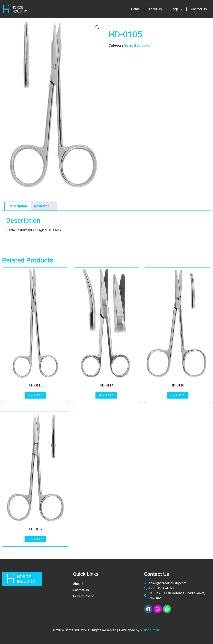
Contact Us (199, 9)
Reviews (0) (43, 206)
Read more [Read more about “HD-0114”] (106, 395)
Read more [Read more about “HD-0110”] (178, 395)
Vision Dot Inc (150, 630)
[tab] (18, 206)
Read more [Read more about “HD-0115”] (35, 395)
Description (18, 206)
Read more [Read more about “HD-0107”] (35, 539)
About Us (155, 9)
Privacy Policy (83, 596)
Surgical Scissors (137, 45)
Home (135, 9)
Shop (176, 9)
